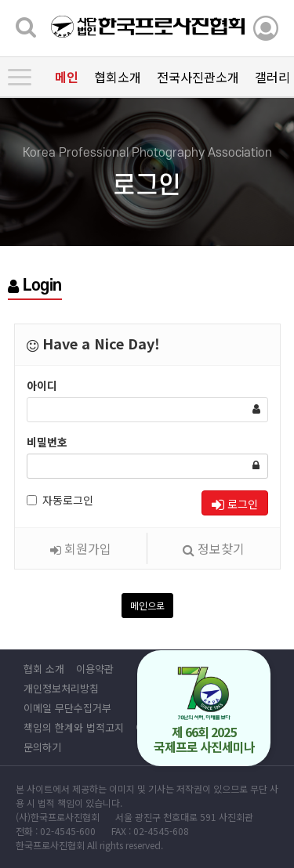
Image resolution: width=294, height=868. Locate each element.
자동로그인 (60, 500)
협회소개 (118, 77)
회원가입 (81, 548)
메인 (67, 77)
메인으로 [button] (147, 605)
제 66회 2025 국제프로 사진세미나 (204, 711)
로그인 (235, 504)
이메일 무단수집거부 (67, 708)
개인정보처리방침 (61, 688)
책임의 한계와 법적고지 (74, 727)
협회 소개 (44, 669)
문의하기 (42, 747)
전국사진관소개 (198, 77)
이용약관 (95, 669)
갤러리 (272, 77)
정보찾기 (214, 548)
